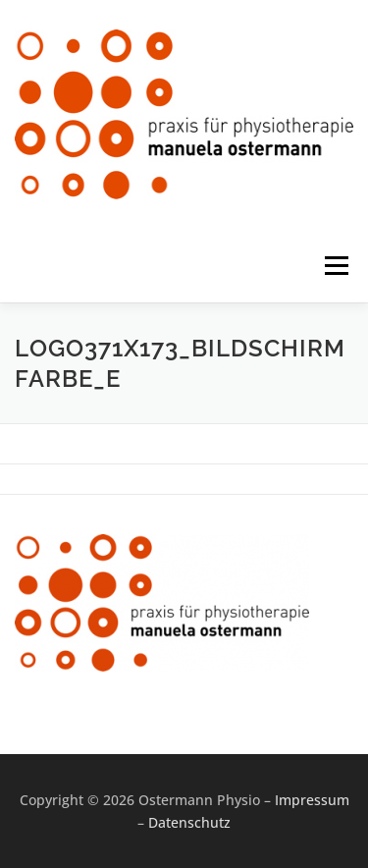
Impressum (312, 800)
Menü (335, 266)
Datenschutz (189, 822)
